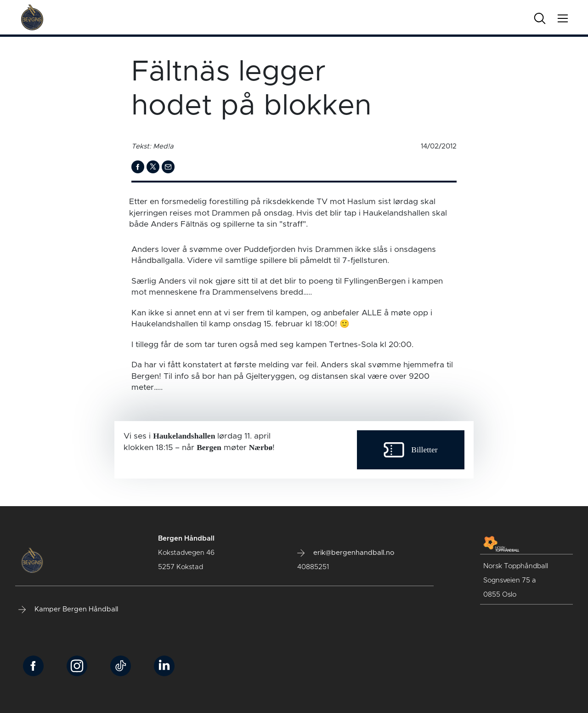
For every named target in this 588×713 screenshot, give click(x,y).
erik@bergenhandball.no (346, 553)
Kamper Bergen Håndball (68, 610)
